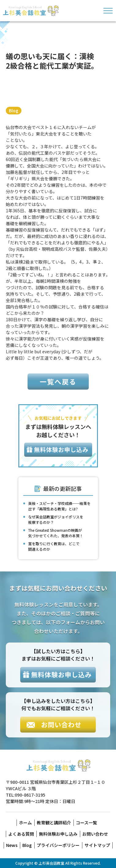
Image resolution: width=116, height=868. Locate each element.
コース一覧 (86, 823)
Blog (14, 110)
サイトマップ (97, 845)
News (12, 845)
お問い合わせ (95, 834)
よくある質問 (21, 834)
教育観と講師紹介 (54, 823)
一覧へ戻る (58, 381)
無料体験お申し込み (58, 834)
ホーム (25, 823)
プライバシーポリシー (58, 845)
